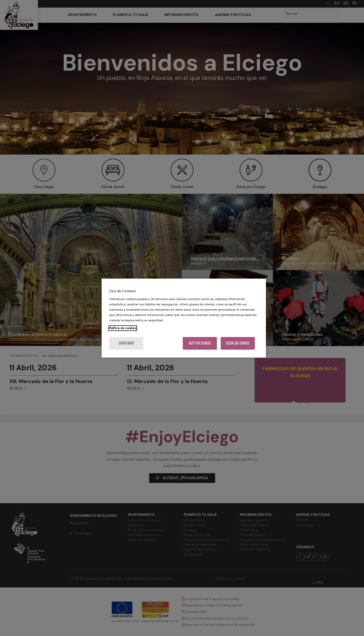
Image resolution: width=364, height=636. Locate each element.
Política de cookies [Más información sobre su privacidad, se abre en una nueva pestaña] (123, 328)
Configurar (126, 343)
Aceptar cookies (200, 343)
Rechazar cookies (238, 343)
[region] (184, 318)
